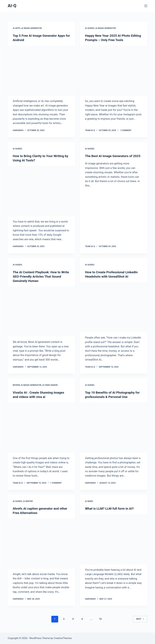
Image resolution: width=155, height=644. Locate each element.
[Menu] (146, 6)
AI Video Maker (50, 385)
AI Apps (16, 28)
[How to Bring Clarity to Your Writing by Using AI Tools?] (41, 191)
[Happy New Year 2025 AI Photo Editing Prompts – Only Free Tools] (114, 71)
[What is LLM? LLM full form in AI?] (114, 539)
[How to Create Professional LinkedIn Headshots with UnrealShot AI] (114, 307)
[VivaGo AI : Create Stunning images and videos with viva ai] (41, 427)
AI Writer (28, 501)
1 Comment (126, 130)
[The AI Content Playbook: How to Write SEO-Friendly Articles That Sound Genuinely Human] (41, 311)
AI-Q (12, 6)
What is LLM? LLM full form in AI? (110, 508)
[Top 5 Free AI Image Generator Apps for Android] (41, 71)
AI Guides (90, 28)
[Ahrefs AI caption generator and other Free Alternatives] (41, 544)
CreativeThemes (63, 638)
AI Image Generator (32, 28)
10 (100, 619)
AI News (89, 501)
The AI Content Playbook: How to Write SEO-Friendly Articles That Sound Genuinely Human (38, 276)
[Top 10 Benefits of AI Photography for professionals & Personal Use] (114, 427)
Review (16, 385)
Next (140, 619)
